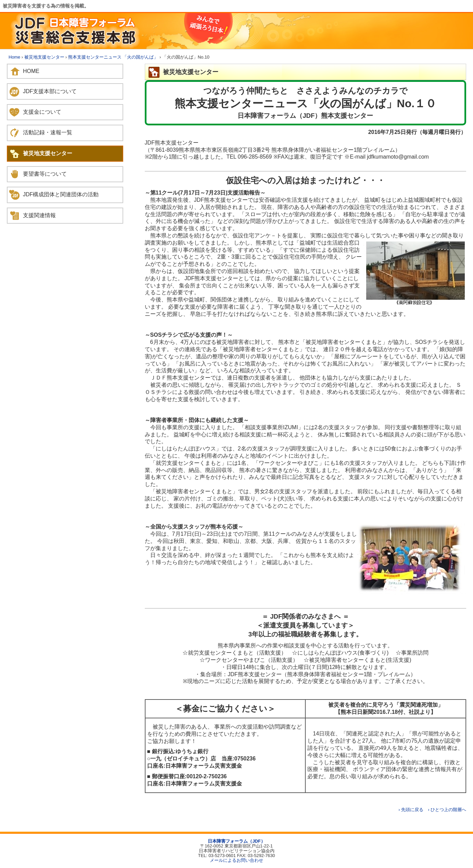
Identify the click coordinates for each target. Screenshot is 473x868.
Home (14, 57)
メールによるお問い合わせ (236, 860)
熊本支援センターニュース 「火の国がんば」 (113, 57)
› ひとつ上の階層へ (447, 810)
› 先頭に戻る (411, 810)
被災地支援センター (44, 57)
